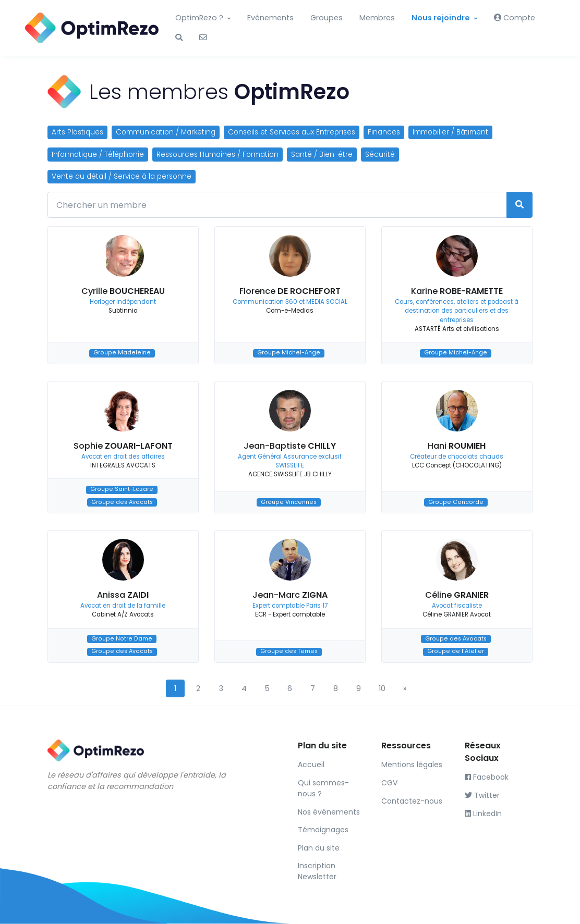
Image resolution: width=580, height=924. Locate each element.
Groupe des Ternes (289, 652)
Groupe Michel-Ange (289, 353)
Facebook (487, 777)
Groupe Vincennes (289, 502)
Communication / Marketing (166, 132)
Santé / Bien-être (322, 155)
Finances (384, 132)
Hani (457, 446)
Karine (457, 291)
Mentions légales (412, 765)
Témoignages (323, 830)
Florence (290, 291)
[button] (179, 38)
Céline (457, 595)
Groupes (327, 18)
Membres (377, 18)
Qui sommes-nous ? (323, 788)
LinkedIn (483, 814)
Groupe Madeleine (122, 353)
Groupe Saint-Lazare (122, 490)
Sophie (123, 446)
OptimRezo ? (199, 18)
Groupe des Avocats (122, 502)
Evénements (270, 18)
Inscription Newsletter (317, 871)
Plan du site (319, 848)
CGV (389, 783)
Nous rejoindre (441, 18)
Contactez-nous (412, 801)
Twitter (482, 795)
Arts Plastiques (77, 132)
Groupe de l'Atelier (456, 652)
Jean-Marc (290, 595)
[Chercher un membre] (277, 205)
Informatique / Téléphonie (98, 155)
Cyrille (123, 291)
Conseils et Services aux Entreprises (292, 132)
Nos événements (329, 812)
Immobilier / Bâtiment (450, 132)
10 (382, 688)
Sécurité (380, 155)
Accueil (311, 765)
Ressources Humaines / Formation (217, 155)
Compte (515, 18)
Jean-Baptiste (290, 446)
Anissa (123, 595)
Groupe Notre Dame (122, 639)
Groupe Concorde (456, 502)
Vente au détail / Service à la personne (122, 176)
